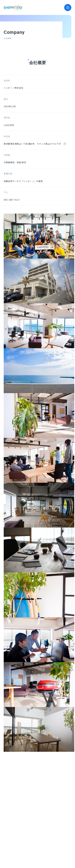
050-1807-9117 (12, 200)
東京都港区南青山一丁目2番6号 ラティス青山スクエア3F (35, 144)
